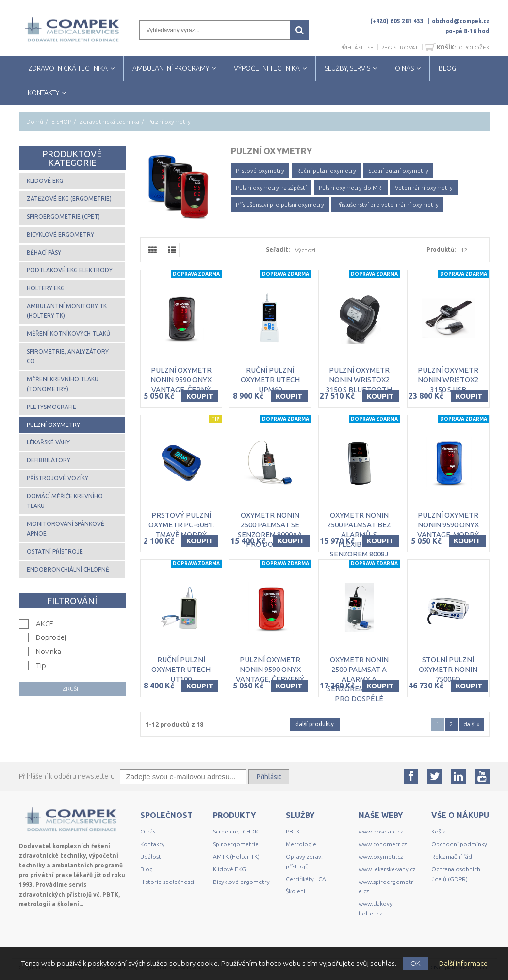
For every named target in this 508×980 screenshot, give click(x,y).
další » (471, 724)
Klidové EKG (45, 181)
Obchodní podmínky (459, 844)
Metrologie (301, 844)
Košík (438, 831)
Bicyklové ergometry (60, 235)
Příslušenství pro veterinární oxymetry (387, 204)
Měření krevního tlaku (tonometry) (63, 384)
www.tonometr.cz (383, 844)
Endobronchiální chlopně (68, 569)
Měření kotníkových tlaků (68, 334)
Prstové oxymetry (260, 171)
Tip (41, 665)
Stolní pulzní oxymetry (398, 171)
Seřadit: (278, 250)
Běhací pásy (44, 253)
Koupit (200, 396)
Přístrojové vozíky (57, 478)
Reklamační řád (452, 857)
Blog (147, 869)
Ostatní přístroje (55, 551)
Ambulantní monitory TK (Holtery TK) (67, 311)
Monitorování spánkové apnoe (66, 529)
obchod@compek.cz (461, 21)
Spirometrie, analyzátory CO (68, 356)
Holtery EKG (46, 288)
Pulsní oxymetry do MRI (351, 188)
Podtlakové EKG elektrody (70, 270)
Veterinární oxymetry (424, 188)
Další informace (463, 963)
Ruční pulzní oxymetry (326, 171)
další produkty (315, 724)
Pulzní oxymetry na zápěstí (271, 188)
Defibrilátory (49, 460)
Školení (295, 891)
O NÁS (404, 68)
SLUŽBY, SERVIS (347, 68)
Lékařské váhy (48, 442)
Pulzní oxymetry (53, 425)
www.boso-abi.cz (381, 831)
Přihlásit (269, 777)
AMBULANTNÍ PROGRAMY (171, 68)
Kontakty (152, 844)
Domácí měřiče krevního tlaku (65, 501)
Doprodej (51, 637)
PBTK (293, 831)
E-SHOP (61, 122)
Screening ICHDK (236, 831)
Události (151, 857)
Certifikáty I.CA (306, 879)
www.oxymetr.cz (381, 857)
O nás (148, 831)
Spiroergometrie (236, 844)
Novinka (49, 651)
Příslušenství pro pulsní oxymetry (280, 204)
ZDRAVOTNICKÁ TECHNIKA (68, 68)
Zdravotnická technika (109, 122)
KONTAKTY (43, 93)
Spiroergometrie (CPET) (63, 217)
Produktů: (441, 250)
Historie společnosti (167, 882)
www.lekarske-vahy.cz (387, 869)
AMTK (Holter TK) (236, 857)
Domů (35, 122)
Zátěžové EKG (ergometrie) (69, 199)
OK (416, 963)
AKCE (45, 624)
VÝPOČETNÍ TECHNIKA (267, 68)
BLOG (447, 68)
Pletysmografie (51, 407)
